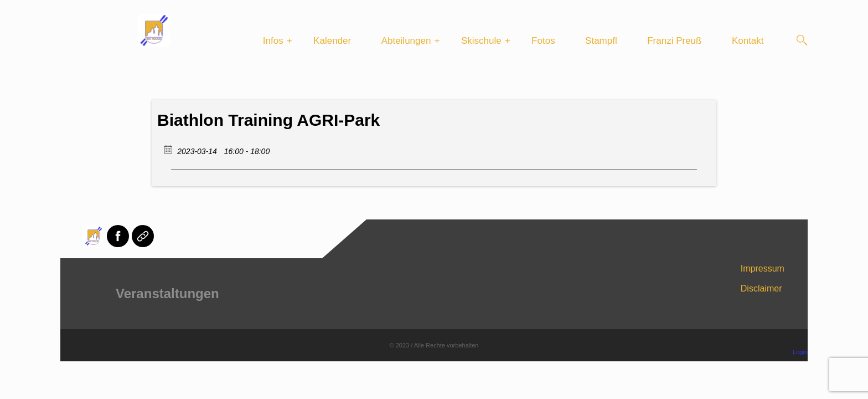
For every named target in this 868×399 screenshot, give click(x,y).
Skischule (481, 41)
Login (800, 352)
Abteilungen (406, 41)
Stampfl (601, 41)
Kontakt (748, 41)
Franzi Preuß (674, 41)
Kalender (332, 41)
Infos (273, 41)
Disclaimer (761, 288)
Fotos (543, 41)
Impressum (763, 268)
